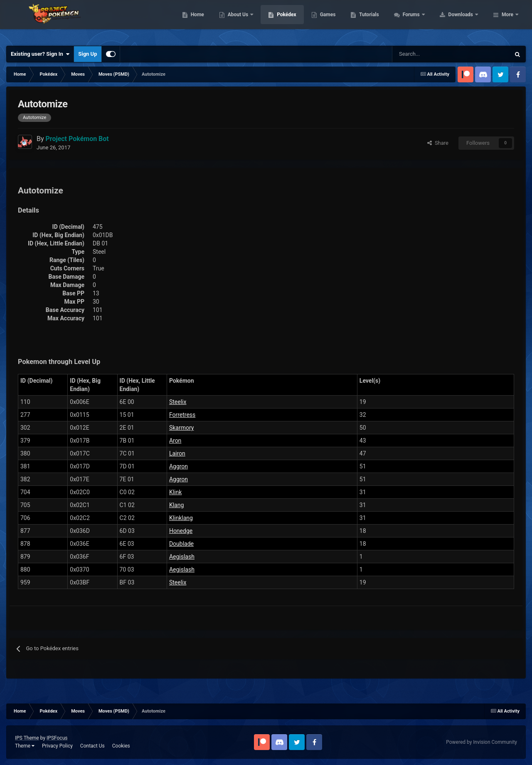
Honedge (181, 531)
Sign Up (87, 54)
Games (381, 21)
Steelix (178, 402)
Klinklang (181, 518)
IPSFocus (57, 738)
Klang (176, 505)
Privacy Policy (57, 746)
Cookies (121, 746)
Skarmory (182, 428)
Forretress (182, 415)
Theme (25, 746)
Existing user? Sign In (40, 54)
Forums (464, 21)
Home (250, 21)
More (507, 21)
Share (438, 143)
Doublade (181, 544)
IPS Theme (27, 738)
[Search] (422, 54)
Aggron (179, 466)
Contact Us (92, 746)
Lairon (177, 453)
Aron (175, 441)
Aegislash (182, 557)
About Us (291, 21)
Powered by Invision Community (482, 742)
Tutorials (422, 21)
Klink (175, 492)
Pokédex (340, 21)
